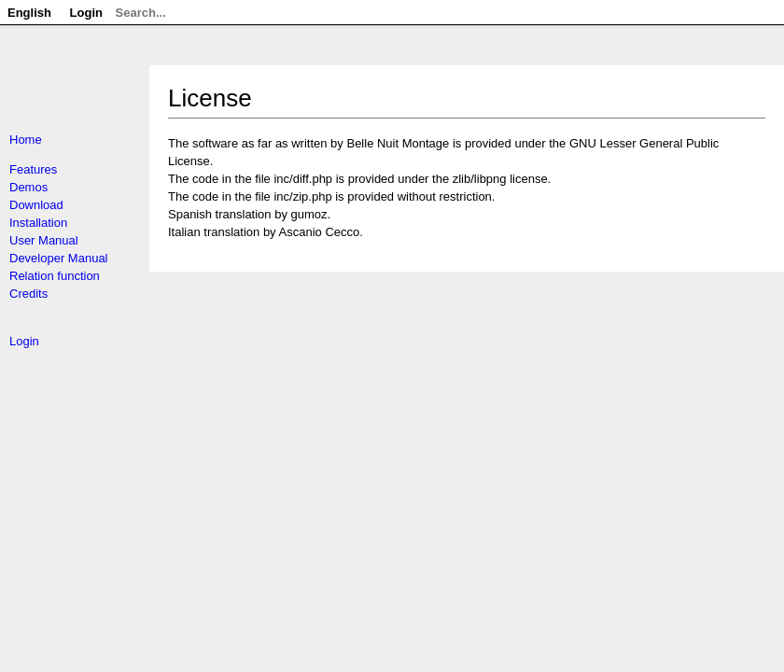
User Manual (44, 240)
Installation (38, 223)
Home (26, 140)
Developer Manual (59, 258)
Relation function (55, 276)
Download (36, 205)
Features (33, 169)
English (29, 13)
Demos (28, 187)
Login (24, 341)
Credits (28, 294)
